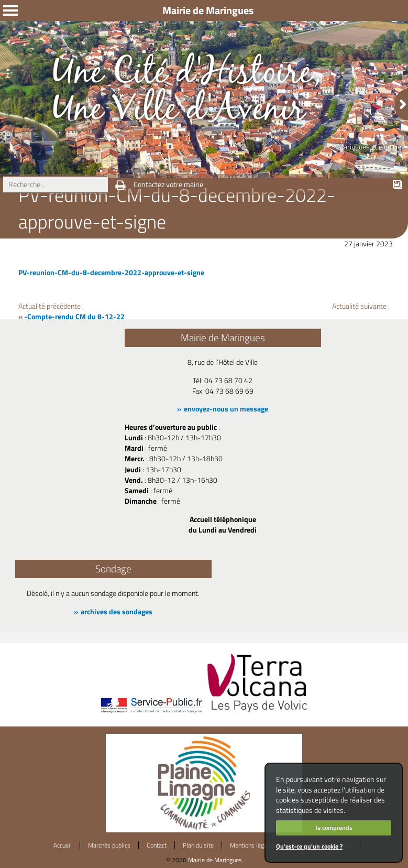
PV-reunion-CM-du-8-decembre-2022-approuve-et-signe (111, 273)
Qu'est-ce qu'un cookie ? (309, 846)
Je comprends (334, 827)
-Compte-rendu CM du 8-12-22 (74, 317)
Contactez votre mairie (168, 185)
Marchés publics (109, 845)
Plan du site (198, 845)
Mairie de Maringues (215, 860)
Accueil (63, 845)
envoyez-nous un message (226, 409)
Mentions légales (252, 845)
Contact (157, 845)
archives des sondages (117, 612)
